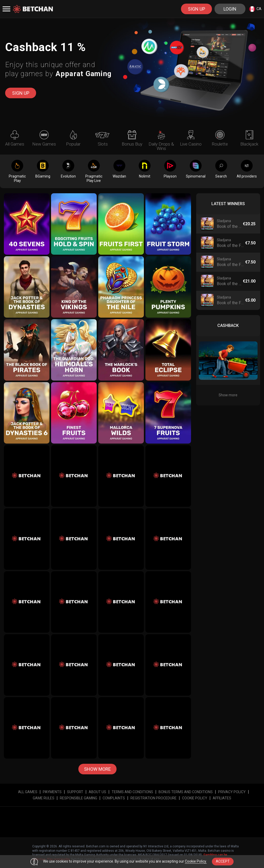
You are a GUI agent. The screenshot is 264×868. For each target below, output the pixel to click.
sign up (197, 9)
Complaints (114, 798)
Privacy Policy (232, 792)
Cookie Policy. (196, 861)
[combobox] (255, 9)
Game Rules (44, 798)
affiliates (222, 798)
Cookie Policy (195, 798)
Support (75, 792)
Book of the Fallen (229, 226)
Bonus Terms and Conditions (186, 792)
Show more (97, 769)
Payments (52, 792)
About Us (97, 792)
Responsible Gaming (79, 798)
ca (255, 9)
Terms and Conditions (132, 792)
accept (223, 861)
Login (230, 9)
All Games (28, 792)
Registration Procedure (154, 798)
